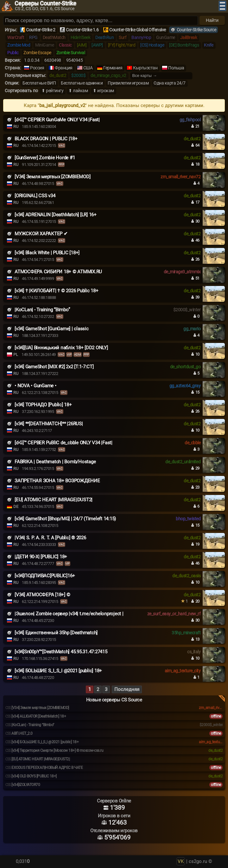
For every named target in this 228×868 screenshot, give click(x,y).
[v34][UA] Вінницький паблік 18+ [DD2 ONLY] (61, 348)
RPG (33, 37)
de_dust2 (58, 75)
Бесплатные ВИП (39, 83)
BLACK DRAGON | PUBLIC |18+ (46, 139)
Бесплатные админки (82, 83)
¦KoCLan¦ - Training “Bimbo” (42, 310)
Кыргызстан (145, 68)
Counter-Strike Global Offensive (138, 30)
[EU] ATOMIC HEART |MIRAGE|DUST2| (54, 500)
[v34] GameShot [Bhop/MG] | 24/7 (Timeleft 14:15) (65, 519)
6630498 (53, 60)
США (88, 68)
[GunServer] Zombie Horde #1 (45, 158)
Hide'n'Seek (81, 37)
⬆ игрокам (103, 91)
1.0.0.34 (32, 60)
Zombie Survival (71, 53)
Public (13, 53)
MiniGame (44, 45)
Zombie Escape (37, 53)
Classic (65, 45)
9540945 (75, 60)
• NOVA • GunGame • (35, 386)
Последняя (127, 689)
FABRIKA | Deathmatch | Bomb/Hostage (55, 462)
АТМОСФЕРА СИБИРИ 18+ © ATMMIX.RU (58, 272)
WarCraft (16, 37)
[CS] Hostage (152, 45)
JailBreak (189, 37)
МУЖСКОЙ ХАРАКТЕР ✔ (41, 234)
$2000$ (78, 75)
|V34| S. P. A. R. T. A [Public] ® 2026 (50, 538)
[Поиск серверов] (101, 21)
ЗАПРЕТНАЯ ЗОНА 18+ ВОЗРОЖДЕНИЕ (57, 481)
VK (181, 861)
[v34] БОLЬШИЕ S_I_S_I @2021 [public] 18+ (58, 671)
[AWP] (97, 45)
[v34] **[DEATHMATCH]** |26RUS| (49, 424)
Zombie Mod (19, 45)
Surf (123, 37)
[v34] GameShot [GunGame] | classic (52, 329)
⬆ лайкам (78, 91)
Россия (37, 68)
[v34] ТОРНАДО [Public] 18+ (43, 405)
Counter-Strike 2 (41, 30)
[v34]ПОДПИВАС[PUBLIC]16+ (45, 576)
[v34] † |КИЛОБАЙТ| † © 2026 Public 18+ (57, 291)
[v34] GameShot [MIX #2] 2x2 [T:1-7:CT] (54, 367)
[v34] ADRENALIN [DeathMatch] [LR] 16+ (56, 215)
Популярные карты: (25, 75)
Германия (113, 68)
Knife (209, 45)
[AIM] (82, 45)
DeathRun (104, 37)
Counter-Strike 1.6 (82, 30)
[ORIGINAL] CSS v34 (35, 196)
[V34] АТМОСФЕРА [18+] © (42, 595)
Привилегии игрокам (128, 83)
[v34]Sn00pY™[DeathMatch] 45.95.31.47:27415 (61, 652)
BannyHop (141, 37)
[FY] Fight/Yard (122, 45)
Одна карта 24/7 (170, 83)
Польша (176, 68)
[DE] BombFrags (184, 45)
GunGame (166, 37)
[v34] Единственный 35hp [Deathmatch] (56, 633)
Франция (64, 68)
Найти (212, 20)
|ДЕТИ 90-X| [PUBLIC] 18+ (41, 557)
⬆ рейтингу (52, 91)
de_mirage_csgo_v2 (108, 75)
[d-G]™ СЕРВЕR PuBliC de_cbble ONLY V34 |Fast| (63, 443)
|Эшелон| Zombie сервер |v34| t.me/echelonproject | (69, 614)
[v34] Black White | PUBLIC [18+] (47, 253)
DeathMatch (54, 37)
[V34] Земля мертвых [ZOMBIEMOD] (52, 177)
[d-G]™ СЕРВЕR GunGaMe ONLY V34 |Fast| (57, 120)
